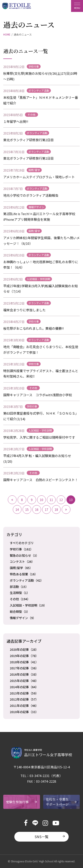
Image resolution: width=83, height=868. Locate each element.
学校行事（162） (22, 549)
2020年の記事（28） (24, 649)
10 (41, 500)
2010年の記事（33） (24, 712)
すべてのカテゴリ (22, 543)
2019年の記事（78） (24, 656)
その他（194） (20, 599)
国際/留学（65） (21, 568)
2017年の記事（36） (24, 668)
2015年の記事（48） (24, 681)
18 (56, 509)
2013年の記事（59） (24, 693)
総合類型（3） (20, 612)
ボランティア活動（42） (27, 580)
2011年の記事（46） (24, 706)
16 (37, 509)
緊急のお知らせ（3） (24, 555)
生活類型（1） (20, 593)
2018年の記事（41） (24, 662)
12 (61, 500)
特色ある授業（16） (24, 574)
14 (17, 509)
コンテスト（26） (22, 561)
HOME (7, 34)
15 (27, 509)
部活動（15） (19, 587)
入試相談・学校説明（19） (28, 605)
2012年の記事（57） (24, 699)
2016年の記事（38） (24, 674)
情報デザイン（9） (23, 618)
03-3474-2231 (40, 776)
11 (51, 500)
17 (46, 509)
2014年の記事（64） (24, 687)
